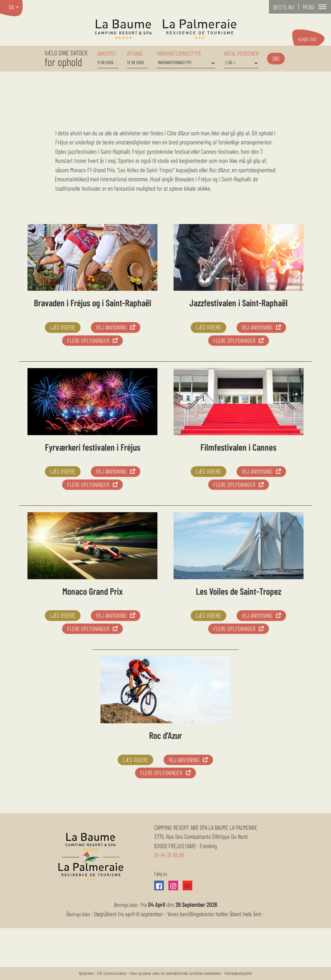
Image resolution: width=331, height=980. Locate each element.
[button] (315, 7)
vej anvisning (111, 327)
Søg (276, 58)
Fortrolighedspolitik (238, 973)
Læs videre (63, 327)
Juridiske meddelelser (205, 973)
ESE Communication (112, 973)
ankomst (107, 53)
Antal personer (241, 53)
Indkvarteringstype (179, 53)
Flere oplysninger (88, 340)
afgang (135, 53)
